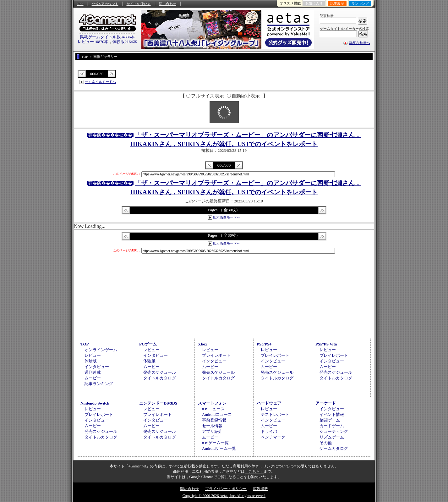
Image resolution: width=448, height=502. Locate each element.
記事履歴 (337, 3)
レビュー (93, 355)
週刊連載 (93, 372)
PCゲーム (148, 344)
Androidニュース (217, 414)
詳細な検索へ (360, 43)
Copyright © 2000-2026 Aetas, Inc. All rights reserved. (224, 496)
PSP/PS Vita (326, 344)
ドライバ (269, 431)
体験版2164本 (125, 42)
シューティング (334, 431)
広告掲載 (260, 489)
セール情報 (212, 426)
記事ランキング (99, 384)
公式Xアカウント (105, 4)
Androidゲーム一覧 (219, 448)
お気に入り (314, 3)
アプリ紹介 (212, 431)
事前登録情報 (214, 420)
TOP (85, 344)
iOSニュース (213, 409)
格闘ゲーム (330, 420)
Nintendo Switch (95, 403)
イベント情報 (332, 414)
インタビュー (97, 367)
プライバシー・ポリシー (226, 489)
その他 (326, 443)
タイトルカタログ (160, 378)
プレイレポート (216, 355)
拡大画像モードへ (227, 217)
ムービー (93, 378)
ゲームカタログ (334, 448)
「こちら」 (254, 472)
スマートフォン (212, 403)
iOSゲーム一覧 (215, 443)
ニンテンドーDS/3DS (158, 403)
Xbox (203, 344)
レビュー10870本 (93, 42)
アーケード (326, 403)
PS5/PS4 (264, 344)
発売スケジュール (160, 372)
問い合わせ (168, 4)
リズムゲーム (332, 437)
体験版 (91, 361)
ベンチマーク (273, 437)
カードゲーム (332, 426)
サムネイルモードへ (100, 82)
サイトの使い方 (139, 4)
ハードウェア (269, 403)
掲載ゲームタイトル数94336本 (107, 37)
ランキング (360, 3)
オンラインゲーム (101, 350)
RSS (80, 4)
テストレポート (275, 414)
